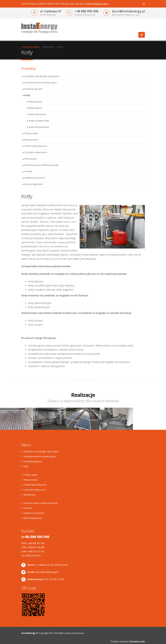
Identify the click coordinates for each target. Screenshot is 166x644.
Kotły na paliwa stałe (39, 121)
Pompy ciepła (31, 133)
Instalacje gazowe (33, 89)
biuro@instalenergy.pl (128, 11)
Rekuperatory (31, 140)
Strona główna (31, 47)
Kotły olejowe (35, 108)
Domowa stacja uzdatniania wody (41, 165)
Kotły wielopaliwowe (39, 127)
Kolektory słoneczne (35, 178)
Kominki (28, 171)
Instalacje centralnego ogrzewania (42, 76)
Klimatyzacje (31, 159)
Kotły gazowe (35, 102)
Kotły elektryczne (37, 114)
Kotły (27, 95)
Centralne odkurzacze (36, 152)
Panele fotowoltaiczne (36, 146)
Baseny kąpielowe (34, 184)
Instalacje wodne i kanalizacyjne (41, 83)
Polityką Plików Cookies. (97, 4)
